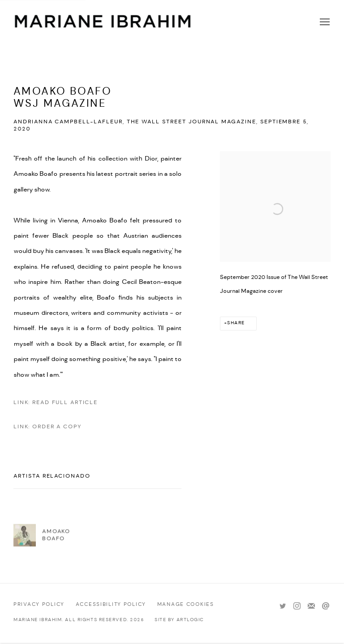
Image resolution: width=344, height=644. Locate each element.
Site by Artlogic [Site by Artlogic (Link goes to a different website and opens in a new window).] (179, 620)
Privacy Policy (39, 605)
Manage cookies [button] (186, 605)
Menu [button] (324, 22)
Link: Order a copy (47, 427)
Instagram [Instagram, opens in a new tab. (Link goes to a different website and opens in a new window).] (297, 606)
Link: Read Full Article (56, 402)
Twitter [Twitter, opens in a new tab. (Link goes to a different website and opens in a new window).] (283, 606)
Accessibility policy (111, 605)
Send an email (326, 606)
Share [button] (236, 323)
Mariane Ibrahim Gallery (103, 22)
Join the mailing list (311, 606)
